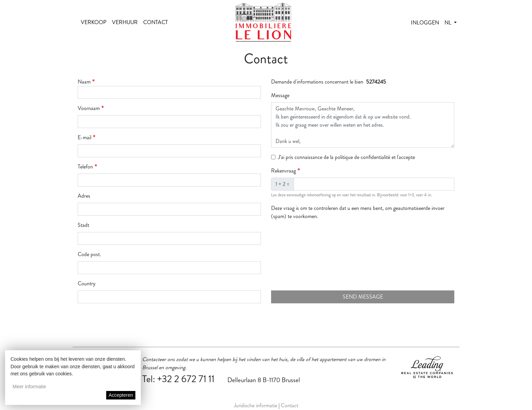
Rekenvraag (283, 171)
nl (449, 23)
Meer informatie (29, 387)
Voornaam (89, 108)
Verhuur (125, 22)
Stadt (83, 225)
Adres (84, 196)
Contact (156, 22)
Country (87, 283)
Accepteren (121, 395)
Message (280, 95)
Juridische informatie (255, 405)
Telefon (85, 167)
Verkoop (94, 22)
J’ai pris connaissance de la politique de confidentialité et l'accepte (346, 157)
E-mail (84, 137)
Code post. (89, 254)
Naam (84, 82)
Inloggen (425, 23)
